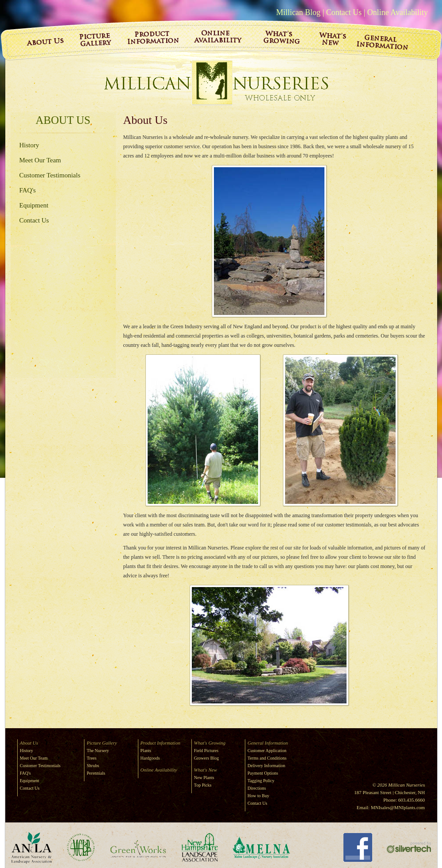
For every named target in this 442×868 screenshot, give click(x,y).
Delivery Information (266, 766)
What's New (206, 770)
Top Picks (203, 785)
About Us (63, 120)
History (29, 145)
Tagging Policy (261, 781)
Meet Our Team (40, 160)
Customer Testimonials (50, 175)
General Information (268, 743)
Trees (91, 758)
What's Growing (210, 743)
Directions (257, 788)
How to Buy (258, 796)
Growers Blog (206, 758)
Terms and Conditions (267, 758)
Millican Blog (299, 12)
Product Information (160, 743)
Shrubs (93, 766)
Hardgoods (150, 758)
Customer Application (267, 751)
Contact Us (344, 12)
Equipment (34, 205)
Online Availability (398, 12)
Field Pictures (206, 751)
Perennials (96, 773)
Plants (146, 751)
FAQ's (28, 190)
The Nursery (98, 751)
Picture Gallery (102, 743)
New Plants (204, 778)
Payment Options (263, 773)
